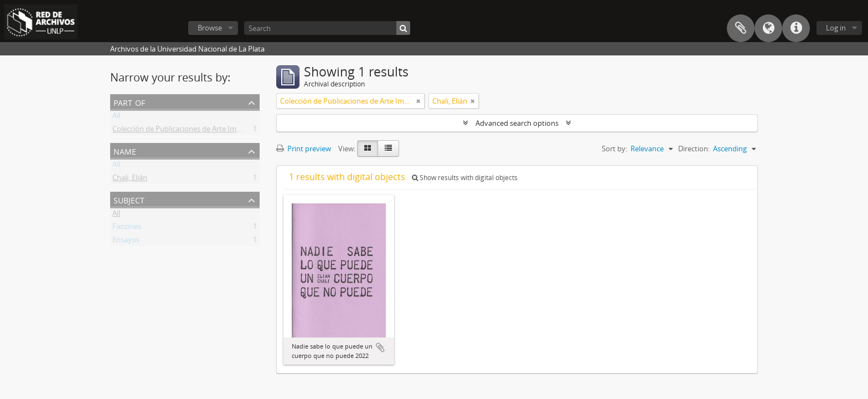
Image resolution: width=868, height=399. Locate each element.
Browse (210, 28)
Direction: (694, 149)
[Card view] (368, 149)
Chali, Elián (130, 180)
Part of (129, 102)
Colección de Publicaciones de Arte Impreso (184, 131)
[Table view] (388, 149)
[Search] (327, 28)
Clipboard (741, 28)
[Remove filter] (418, 101)
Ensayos (126, 242)
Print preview (304, 149)
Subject (129, 199)
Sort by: (614, 149)
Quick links (796, 28)
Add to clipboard (380, 347)
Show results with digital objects (465, 178)
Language (768, 28)
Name (125, 150)
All (116, 117)
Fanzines (127, 228)
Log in (836, 28)
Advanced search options (517, 123)
